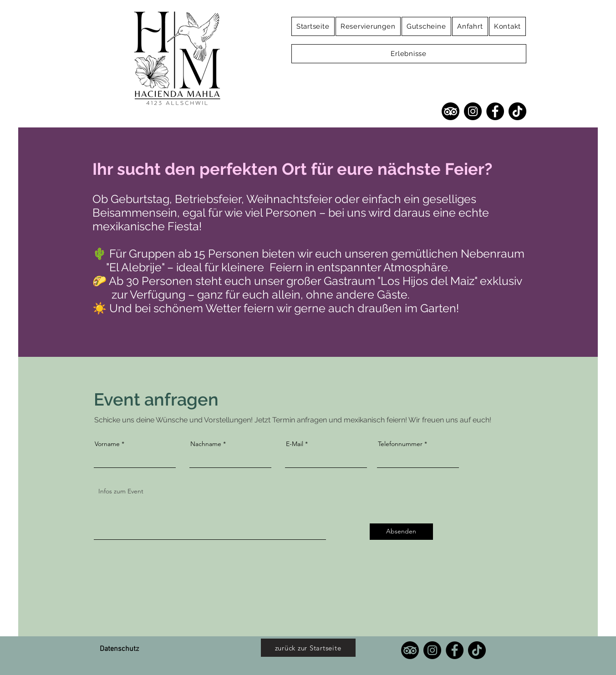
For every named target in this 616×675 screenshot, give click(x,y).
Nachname (206, 444)
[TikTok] (517, 111)
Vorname (107, 444)
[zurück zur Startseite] (308, 648)
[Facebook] (495, 111)
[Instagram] (473, 111)
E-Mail (295, 444)
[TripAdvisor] (451, 111)
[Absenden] (401, 532)
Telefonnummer (400, 444)
